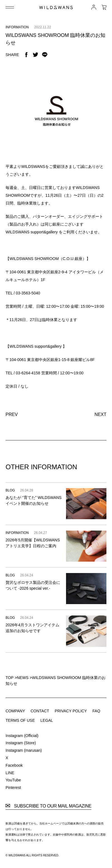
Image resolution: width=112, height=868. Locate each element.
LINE (10, 773)
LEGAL (47, 720)
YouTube (13, 780)
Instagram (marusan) (24, 750)
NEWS (23, 678)
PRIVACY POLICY (71, 711)
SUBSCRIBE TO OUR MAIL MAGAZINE (48, 806)
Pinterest (13, 788)
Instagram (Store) (21, 743)
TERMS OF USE (20, 720)
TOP (9, 678)
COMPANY (15, 711)
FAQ (96, 711)
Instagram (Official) (22, 736)
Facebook (14, 765)
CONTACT (40, 711)
